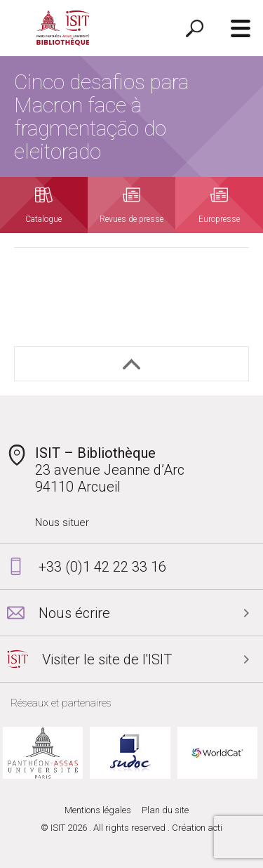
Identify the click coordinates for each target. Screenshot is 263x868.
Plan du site (165, 810)
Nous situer (62, 522)
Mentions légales (98, 810)
